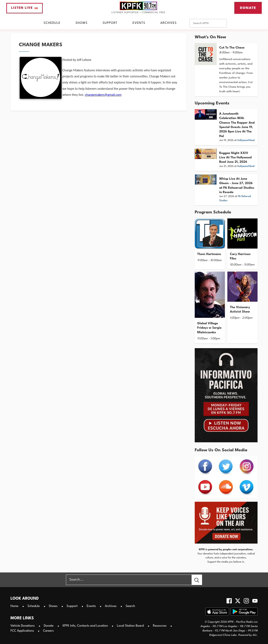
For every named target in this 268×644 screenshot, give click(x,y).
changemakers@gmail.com (103, 95)
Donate (248, 8)
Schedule (52, 23)
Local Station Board (130, 626)
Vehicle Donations (23, 626)
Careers (48, 631)
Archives (169, 23)
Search (130, 606)
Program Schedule (213, 212)
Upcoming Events (212, 103)
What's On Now (210, 37)
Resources (160, 626)
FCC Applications (22, 631)
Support (110, 23)
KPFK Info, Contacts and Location (85, 626)
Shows (82, 23)
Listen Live (24, 8)
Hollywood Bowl (246, 140)
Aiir (255, 635)
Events (139, 23)
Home (14, 606)
